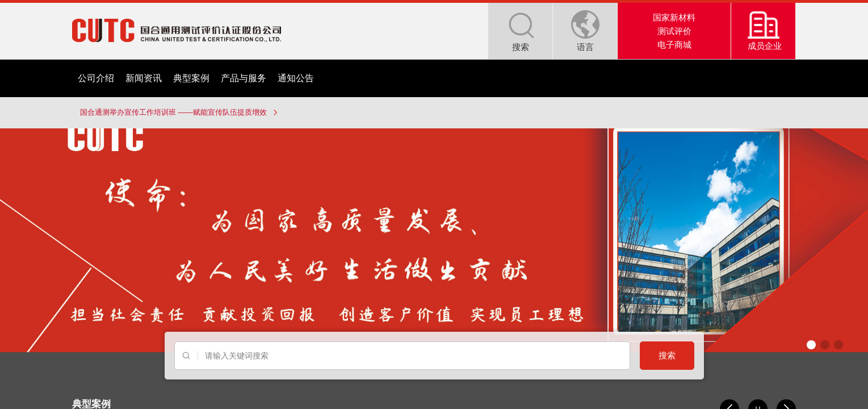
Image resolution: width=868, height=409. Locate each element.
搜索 (667, 355)
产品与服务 (244, 78)
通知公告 (296, 78)
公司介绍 (96, 78)
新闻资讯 (144, 78)
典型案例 (191, 78)
